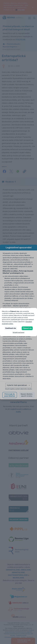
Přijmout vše (27, 328)
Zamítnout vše (11, 328)
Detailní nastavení (18, 332)
